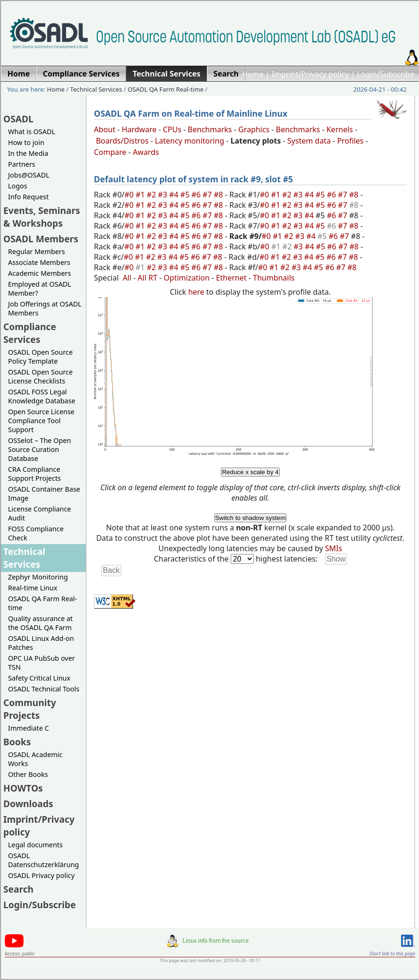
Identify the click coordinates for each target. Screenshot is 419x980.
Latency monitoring (189, 141)
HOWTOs (23, 788)
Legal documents (35, 845)
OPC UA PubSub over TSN (42, 663)
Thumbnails (274, 278)
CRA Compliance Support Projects (34, 474)
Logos (18, 186)
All (127, 278)
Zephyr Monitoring (38, 577)
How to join (26, 142)
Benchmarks (210, 129)
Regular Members (37, 251)
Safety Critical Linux (39, 678)
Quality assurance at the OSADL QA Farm (40, 623)
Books (17, 742)
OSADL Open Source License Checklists (40, 376)
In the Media (28, 153)
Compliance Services (30, 333)
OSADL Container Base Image (44, 494)
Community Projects (30, 709)
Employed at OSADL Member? (40, 289)
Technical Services (96, 89)
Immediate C (29, 728)
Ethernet (231, 278)
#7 (208, 195)
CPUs (172, 129)
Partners (22, 164)
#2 (152, 195)
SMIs (334, 548)
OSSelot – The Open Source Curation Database (39, 449)
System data (309, 141)
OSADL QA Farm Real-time (165, 89)
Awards (146, 152)
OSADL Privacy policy (41, 875)
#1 (141, 195)
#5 (186, 195)
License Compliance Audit (39, 513)
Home (253, 74)
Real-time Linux (33, 588)
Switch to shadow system (251, 518)
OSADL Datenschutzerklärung (43, 860)
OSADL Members (41, 239)
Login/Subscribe (386, 74)
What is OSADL (32, 132)
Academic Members (39, 273)
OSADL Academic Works (35, 759)
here (196, 292)
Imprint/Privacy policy (310, 74)
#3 (164, 195)
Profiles (350, 141)
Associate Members (39, 262)
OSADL (18, 119)
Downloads (28, 804)
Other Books (28, 774)
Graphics (254, 129)
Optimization (187, 278)
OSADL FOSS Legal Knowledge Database (42, 396)
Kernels (340, 129)
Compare (110, 152)
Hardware (139, 129)
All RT (148, 278)
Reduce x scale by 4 (250, 472)
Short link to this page (392, 954)
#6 (197, 195)
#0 (130, 195)
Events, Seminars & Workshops (42, 217)
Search (18, 889)
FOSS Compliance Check (36, 533)
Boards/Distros (122, 141)
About (105, 129)
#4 (175, 195)
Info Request (28, 197)
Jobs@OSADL (29, 175)
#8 (219, 195)
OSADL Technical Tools (44, 689)
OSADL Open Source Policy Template (40, 357)
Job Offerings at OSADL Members (45, 308)
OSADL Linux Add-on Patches (41, 643)
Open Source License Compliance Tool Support (41, 421)
